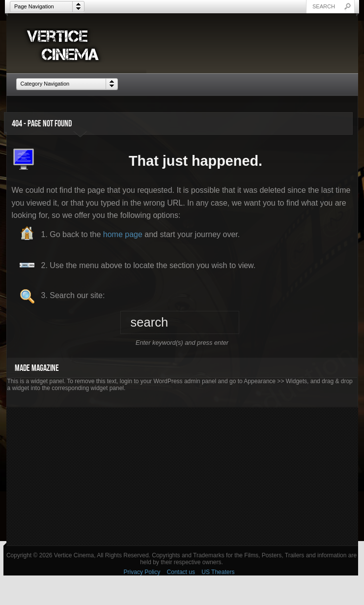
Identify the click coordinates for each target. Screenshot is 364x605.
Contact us (181, 572)
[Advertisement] (182, 477)
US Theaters (218, 572)
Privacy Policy (142, 572)
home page (123, 234)
